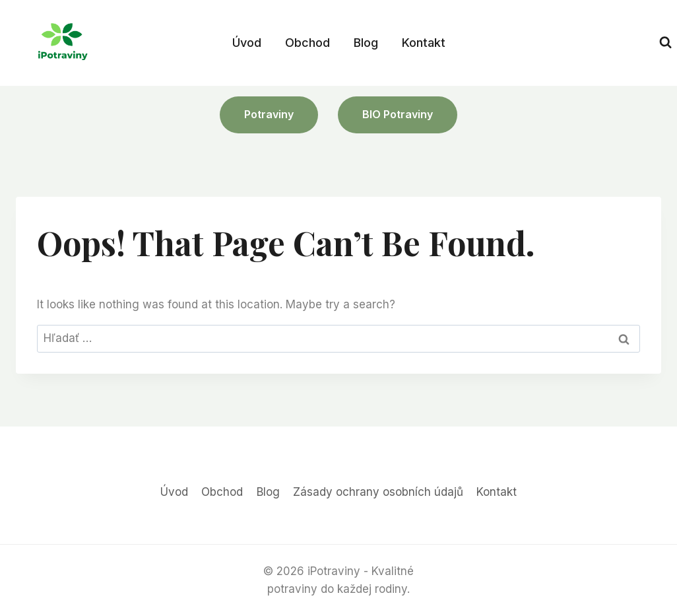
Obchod (307, 43)
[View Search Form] (665, 43)
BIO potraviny (398, 114)
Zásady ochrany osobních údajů (378, 492)
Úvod (247, 43)
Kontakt (424, 43)
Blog (366, 43)
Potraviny (269, 114)
